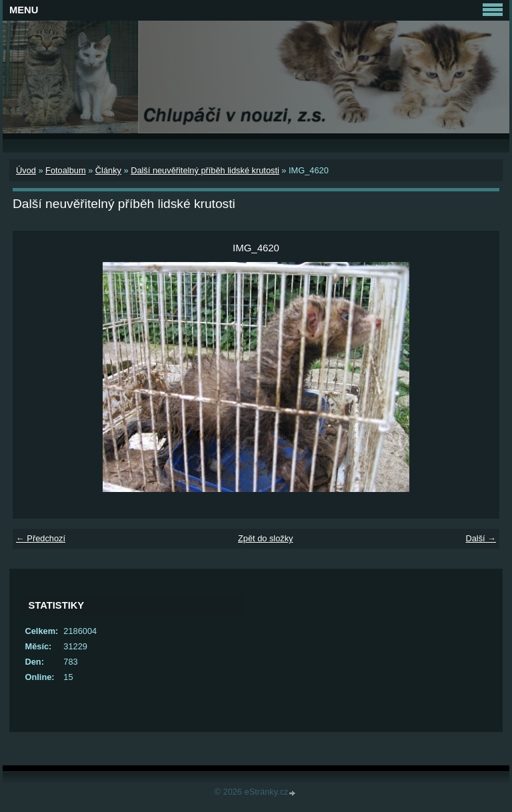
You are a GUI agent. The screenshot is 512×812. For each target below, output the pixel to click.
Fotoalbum (65, 170)
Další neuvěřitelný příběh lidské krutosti (205, 170)
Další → (481, 538)
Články (108, 170)
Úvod (26, 170)
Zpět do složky (266, 538)
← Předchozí (41, 538)
